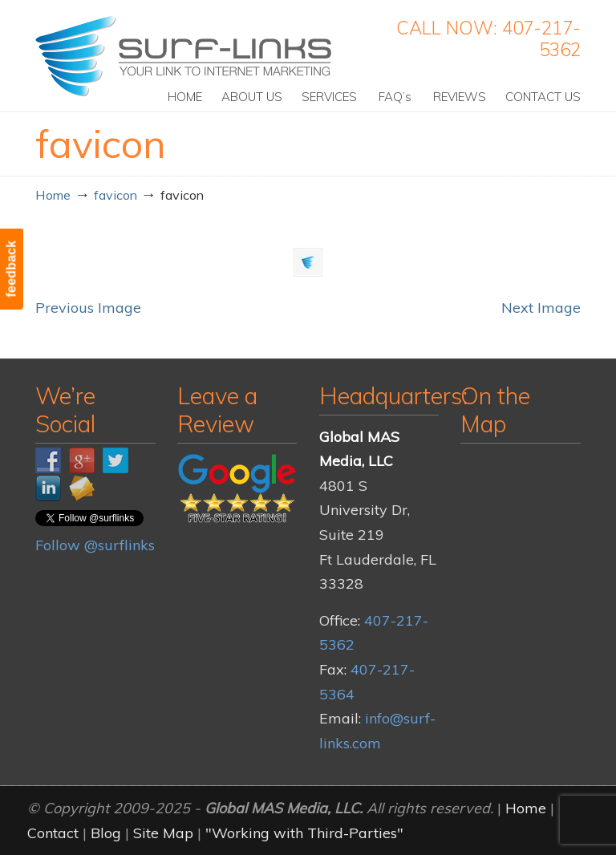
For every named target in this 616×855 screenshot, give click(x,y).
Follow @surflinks (95, 545)
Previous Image (88, 308)
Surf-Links (185, 56)
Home (53, 195)
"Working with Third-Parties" (304, 833)
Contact (53, 833)
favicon (115, 195)
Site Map (163, 833)
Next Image (541, 308)
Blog (106, 833)
